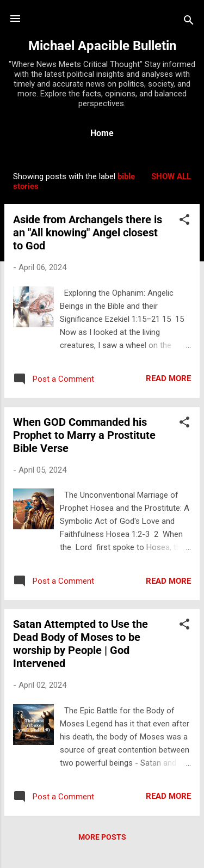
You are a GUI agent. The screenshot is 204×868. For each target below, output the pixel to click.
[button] (184, 221)
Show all (171, 176)
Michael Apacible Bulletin (102, 46)
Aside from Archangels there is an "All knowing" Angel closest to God (88, 233)
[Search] (189, 22)
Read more (168, 378)
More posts (102, 837)
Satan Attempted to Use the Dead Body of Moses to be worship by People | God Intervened (81, 644)
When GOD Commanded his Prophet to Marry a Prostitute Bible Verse (84, 435)
